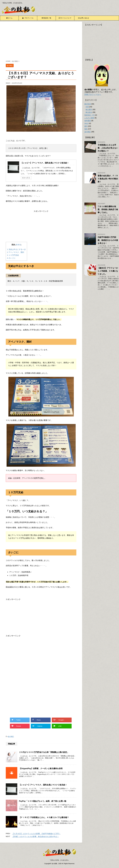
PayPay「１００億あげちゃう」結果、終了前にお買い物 (43, 801)
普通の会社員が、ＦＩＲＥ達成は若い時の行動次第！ (108, 179)
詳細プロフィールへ (93, 94)
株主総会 (89, 112)
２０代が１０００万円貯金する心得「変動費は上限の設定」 (44, 752)
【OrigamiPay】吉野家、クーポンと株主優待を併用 (41, 769)
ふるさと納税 (89, 118)
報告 (86, 129)
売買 (87, 107)
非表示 (18, 245)
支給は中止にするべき (16, 249)
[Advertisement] (41, 41)
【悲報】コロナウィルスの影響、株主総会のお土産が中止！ (35, 836)
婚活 (86, 126)
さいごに (11, 258)
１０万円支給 (13, 255)
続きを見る (26, 178)
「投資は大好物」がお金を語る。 (59, 860)
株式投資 (88, 104)
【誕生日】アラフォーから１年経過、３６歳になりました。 (108, 271)
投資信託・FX (89, 115)
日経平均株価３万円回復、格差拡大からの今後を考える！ (108, 240)
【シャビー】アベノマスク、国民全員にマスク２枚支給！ (45, 163)
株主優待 (89, 109)
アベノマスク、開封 (16, 252)
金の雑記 (11, 736)
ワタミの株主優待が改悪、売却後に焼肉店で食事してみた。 (108, 209)
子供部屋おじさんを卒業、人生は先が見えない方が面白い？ (108, 148)
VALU (86, 123)
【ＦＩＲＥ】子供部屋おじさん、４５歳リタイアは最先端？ (44, 817)
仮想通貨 (88, 121)
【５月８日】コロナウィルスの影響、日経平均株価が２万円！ (36, 834)
